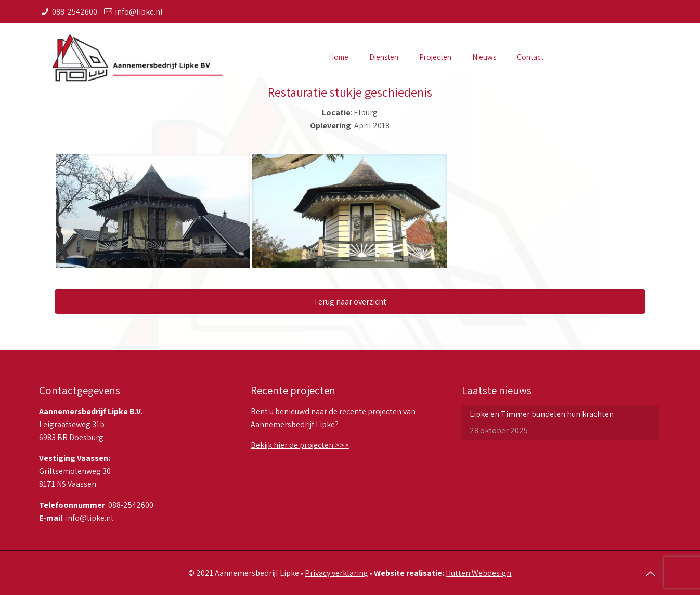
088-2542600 (75, 12)
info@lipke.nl (139, 12)
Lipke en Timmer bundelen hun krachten (542, 414)
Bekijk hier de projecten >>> (300, 445)
